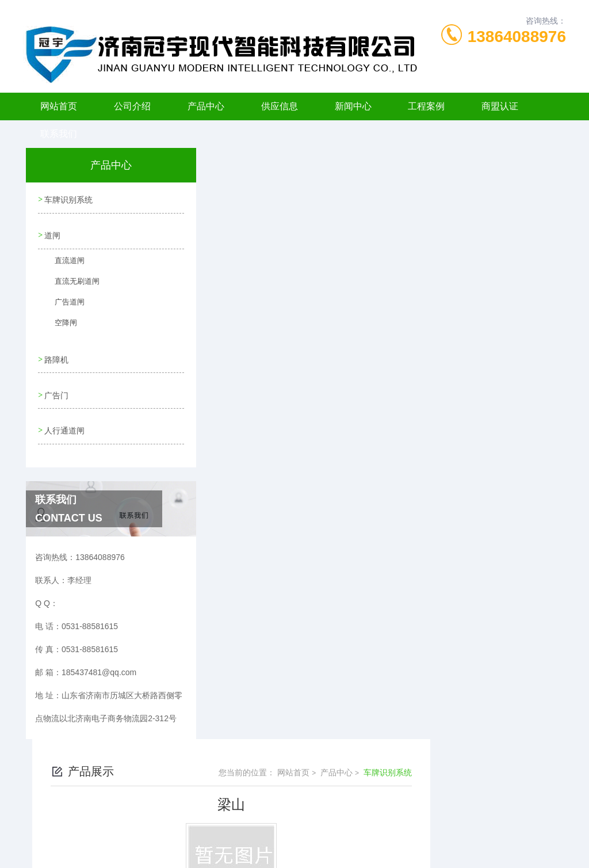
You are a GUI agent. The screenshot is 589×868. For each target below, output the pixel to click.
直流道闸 (63, 261)
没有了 (240, 325)
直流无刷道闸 (70, 282)
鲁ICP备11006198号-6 (375, 813)
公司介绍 (132, 106)
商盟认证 (500, 106)
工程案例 (426, 106)
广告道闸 (63, 303)
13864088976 (517, 37)
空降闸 (59, 323)
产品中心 (206, 106)
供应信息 (280, 106)
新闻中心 (353, 106)
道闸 (52, 231)
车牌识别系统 (68, 199)
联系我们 (59, 134)
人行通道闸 (64, 418)
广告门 (56, 386)
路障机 (56, 353)
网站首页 (59, 106)
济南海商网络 (315, 850)
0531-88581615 (158, 794)
